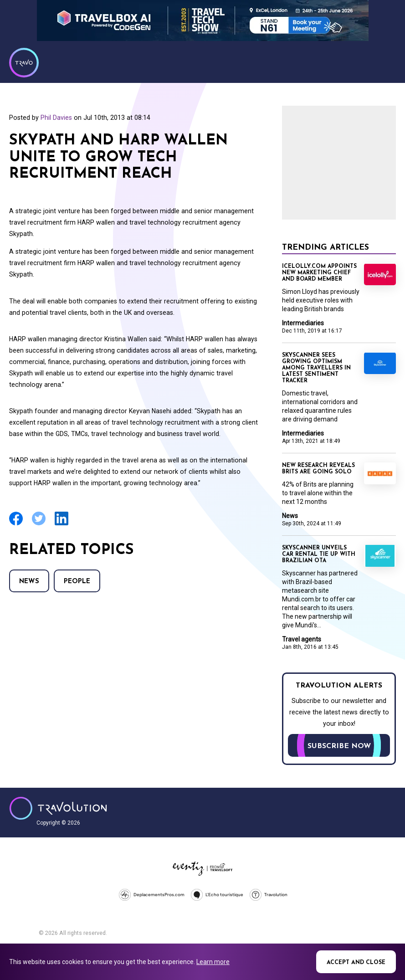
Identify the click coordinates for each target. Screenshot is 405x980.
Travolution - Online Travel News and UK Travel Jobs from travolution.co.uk (58, 808)
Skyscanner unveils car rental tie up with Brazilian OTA (319, 554)
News (29, 582)
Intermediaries (303, 323)
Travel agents (302, 639)
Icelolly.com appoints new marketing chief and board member (319, 273)
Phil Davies (56, 118)
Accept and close (356, 963)
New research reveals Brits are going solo (318, 469)
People (77, 582)
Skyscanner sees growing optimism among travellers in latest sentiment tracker (316, 368)
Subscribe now (339, 746)
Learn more (213, 962)
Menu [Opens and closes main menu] (387, 62)
